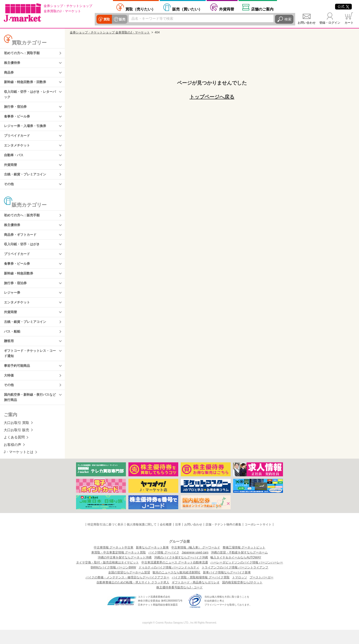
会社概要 (166, 539)
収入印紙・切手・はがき (23, 252)
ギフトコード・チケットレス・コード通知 (30, 365)
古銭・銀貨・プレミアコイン (27, 180)
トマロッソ (240, 592)
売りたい (140, 9)
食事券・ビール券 (18, 120)
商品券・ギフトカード (21, 242)
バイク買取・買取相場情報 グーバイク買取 (201, 592)
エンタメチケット (18, 150)
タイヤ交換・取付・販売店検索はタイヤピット (107, 577)
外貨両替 (227, 9)
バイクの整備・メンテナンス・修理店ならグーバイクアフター (127, 592)
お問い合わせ (307, 23)
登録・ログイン (330, 23)
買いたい (187, 9)
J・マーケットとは (19, 466)
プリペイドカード (18, 140)
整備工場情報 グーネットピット (244, 562)
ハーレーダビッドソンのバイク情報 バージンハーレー (247, 577)
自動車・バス (14, 160)
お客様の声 (12, 459)
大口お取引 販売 (16, 444)
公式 (343, 6)
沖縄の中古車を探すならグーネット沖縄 (125, 572)
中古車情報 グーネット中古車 (114, 562)
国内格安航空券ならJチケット (242, 597)
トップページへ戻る (212, 97)
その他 (9, 190)
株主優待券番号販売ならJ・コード (179, 602)
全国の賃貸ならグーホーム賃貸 (129, 587)
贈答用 (9, 353)
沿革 (178, 539)
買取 (106, 19)
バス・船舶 (13, 343)
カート (349, 23)
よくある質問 (14, 452)
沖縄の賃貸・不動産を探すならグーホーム (239, 567)
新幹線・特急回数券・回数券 (27, 84)
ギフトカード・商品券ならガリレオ (196, 597)
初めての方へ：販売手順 (23, 222)
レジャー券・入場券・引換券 (27, 129)
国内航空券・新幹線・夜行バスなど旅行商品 (30, 411)
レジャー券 (13, 302)
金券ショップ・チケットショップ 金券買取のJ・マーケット (110, 32)
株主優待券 (13, 63)
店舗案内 (262, 9)
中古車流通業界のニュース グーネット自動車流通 (175, 577)
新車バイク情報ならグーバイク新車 (227, 587)
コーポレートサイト (258, 539)
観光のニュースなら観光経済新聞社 (177, 587)
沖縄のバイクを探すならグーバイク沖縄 (181, 572)
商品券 (9, 74)
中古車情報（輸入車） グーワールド (196, 562)
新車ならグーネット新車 (152, 562)
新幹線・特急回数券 (20, 282)
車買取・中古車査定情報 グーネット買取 (119, 567)
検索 (288, 19)
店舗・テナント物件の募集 (223, 539)
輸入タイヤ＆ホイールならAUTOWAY (236, 572)
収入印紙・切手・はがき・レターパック (30, 97)
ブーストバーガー (262, 592)
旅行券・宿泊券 (16, 109)
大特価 (9, 388)
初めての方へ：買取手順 (23, 53)
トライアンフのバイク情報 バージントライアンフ (235, 582)
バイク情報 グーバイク (164, 567)
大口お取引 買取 (16, 437)
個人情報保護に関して (142, 539)
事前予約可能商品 (18, 378)
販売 (121, 19)
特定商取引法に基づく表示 (105, 539)
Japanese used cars (195, 567)
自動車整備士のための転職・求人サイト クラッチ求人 (133, 597)
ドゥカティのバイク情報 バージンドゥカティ (169, 582)
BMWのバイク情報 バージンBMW (113, 582)
